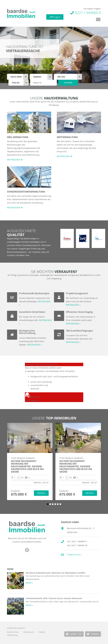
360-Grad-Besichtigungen (79, 331)
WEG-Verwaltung (18, 137)
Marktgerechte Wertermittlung (27, 332)
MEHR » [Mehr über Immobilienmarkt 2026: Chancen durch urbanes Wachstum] (29, 605)
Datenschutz (13, 632)
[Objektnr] (43, 83)
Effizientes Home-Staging (79, 312)
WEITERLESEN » (35, 345)
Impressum (29, 632)
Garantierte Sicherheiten (32, 312)
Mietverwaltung (67, 137)
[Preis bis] (19, 83)
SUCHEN (68, 83)
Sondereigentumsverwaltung (26, 192)
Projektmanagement (77, 293)
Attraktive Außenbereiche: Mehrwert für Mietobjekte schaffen (56, 573)
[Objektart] (41, 77)
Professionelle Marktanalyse (34, 293)
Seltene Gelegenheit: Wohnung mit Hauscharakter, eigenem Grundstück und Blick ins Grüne (27, 466)
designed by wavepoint (16, 628)
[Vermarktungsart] (18, 77)
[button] (74, 634)
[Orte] (68, 77)
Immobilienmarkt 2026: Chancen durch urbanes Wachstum (54, 598)
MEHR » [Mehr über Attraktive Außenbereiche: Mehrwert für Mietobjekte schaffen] (29, 583)
